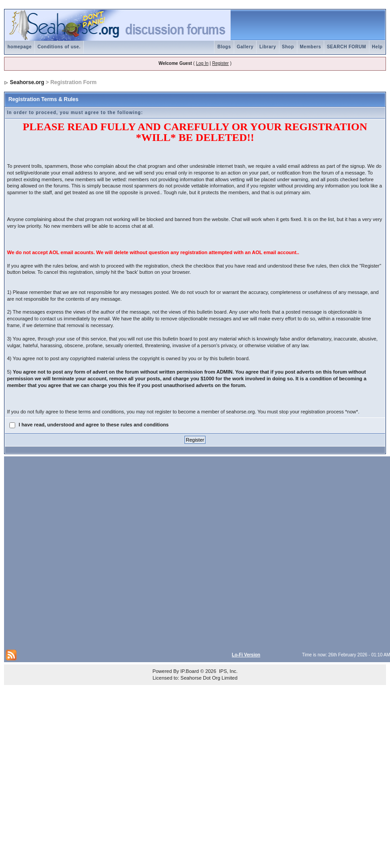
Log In (202, 63)
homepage (20, 47)
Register (221, 63)
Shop (288, 47)
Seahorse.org (27, 82)
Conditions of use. (59, 47)
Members (311, 47)
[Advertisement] (96, 552)
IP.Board (190, 671)
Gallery (245, 47)
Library (268, 47)
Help (377, 47)
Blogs (224, 47)
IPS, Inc (228, 671)
